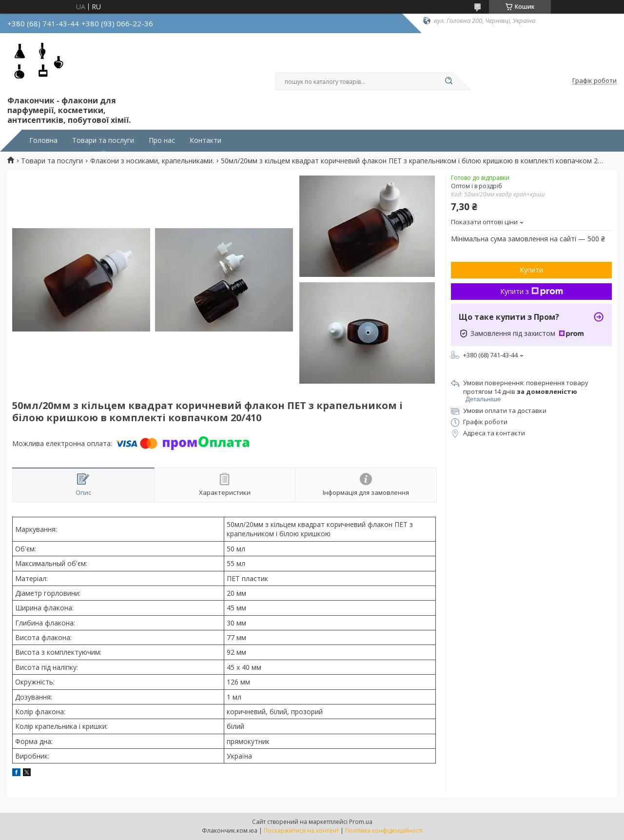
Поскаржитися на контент (301, 830)
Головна (43, 140)
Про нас (162, 140)
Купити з (532, 291)
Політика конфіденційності (384, 830)
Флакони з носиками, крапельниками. (152, 161)
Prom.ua (361, 822)
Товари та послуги (103, 140)
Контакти (205, 140)
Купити (531, 270)
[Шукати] (448, 81)
